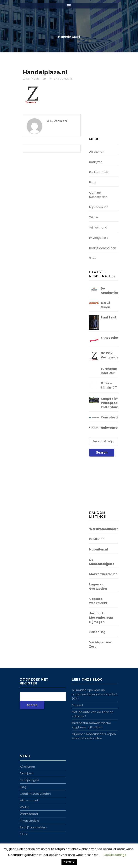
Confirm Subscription (98, 195)
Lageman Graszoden (98, 586)
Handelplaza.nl (45, 72)
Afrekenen (97, 152)
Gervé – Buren (107, 305)
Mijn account (98, 207)
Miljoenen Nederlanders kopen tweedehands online (94, 736)
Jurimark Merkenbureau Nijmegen (101, 618)
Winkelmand (98, 227)
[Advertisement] (113, 103)
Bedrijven (96, 162)
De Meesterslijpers (102, 562)
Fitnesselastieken (115, 338)
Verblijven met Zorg (101, 644)
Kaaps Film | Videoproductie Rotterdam (113, 403)
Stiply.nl (77, 705)
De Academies (110, 291)
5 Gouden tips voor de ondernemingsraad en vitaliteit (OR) (95, 694)
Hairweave (109, 428)
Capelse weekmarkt (98, 601)
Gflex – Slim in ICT (109, 385)
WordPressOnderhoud (107, 529)
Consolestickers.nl (116, 417)
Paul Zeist (109, 317)
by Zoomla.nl (63, 79)
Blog (92, 182)
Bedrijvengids (99, 172)
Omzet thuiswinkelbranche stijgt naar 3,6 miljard (91, 725)
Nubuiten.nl (99, 549)
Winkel (94, 217)
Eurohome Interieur (109, 371)
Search (102, 453)
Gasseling (97, 632)
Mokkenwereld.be (103, 574)
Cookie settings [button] (115, 855)
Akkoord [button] (69, 862)
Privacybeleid (99, 238)
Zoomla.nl (60, 121)
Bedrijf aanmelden (103, 248)
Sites (93, 258)
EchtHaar (97, 539)
